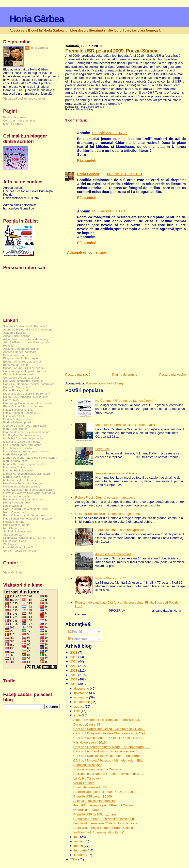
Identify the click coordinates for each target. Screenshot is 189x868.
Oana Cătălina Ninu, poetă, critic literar (28, 490)
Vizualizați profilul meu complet (24, 99)
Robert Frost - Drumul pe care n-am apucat (106, 497)
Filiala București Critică (18, 409)
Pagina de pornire (125, 374)
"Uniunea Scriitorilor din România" (25, 326)
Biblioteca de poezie (16, 355)
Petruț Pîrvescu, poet (17, 502)
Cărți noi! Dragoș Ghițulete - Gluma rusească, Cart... (110, 733)
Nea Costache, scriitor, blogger (23, 483)
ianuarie (80, 855)
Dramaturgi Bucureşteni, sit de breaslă (28, 403)
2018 (74, 652)
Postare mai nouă (78, 374)
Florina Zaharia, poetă (17, 422)
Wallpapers (10, 544)
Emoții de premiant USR (90, 787)
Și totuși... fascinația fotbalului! (95, 801)
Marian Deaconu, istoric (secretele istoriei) (30, 458)
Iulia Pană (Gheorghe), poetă (22, 442)
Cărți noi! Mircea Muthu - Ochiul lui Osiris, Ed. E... (109, 738)
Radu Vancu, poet (15, 512)
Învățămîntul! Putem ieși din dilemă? (99, 832)
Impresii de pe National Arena (116, 473)
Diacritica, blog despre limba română (27, 393)
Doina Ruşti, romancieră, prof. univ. (26, 397)
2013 (74, 670)
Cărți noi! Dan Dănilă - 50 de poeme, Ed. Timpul (107, 756)
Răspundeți (87, 160)
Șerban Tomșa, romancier (20, 550)
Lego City (102, 449)
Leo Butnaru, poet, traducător (22, 445)
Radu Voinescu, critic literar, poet (24, 515)
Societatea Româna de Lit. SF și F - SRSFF (31, 538)
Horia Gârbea (37, 19)
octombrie (82, 697)
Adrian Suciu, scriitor (16, 336)
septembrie (82, 702)
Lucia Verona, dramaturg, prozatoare (27, 451)
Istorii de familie (13, 124)
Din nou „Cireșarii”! (87, 724)
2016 (74, 657)
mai (77, 837)
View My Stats (13, 573)
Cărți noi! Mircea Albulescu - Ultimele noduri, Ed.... (109, 760)
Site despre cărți (14, 534)
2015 (74, 661)
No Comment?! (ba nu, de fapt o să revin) (125, 401)
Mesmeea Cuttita (14, 467)
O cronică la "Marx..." (88, 810)
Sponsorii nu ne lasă (88, 765)
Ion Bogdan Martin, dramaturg (22, 435)
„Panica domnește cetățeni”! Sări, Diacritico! (104, 828)
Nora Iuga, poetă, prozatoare (22, 486)
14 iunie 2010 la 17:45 (110, 211)
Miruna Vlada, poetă (16, 477)
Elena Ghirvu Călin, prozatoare (23, 406)
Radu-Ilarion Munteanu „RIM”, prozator (28, 518)
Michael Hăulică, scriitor (18, 470)
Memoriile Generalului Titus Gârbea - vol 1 (125, 425)
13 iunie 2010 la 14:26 (110, 133)
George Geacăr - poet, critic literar (25, 425)
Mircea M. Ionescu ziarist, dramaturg (27, 474)
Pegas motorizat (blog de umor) (23, 499)
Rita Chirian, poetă (15, 528)
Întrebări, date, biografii (18, 547)
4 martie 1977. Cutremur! (113, 554)
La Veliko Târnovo (86, 778)
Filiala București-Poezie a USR (23, 413)
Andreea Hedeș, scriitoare (20, 352)
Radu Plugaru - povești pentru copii (26, 509)
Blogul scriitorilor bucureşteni (22, 358)
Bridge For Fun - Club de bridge (24, 368)
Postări (75, 632)
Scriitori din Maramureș (18, 531)
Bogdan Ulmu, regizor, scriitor (22, 361)
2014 (74, 666)
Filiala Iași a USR (14, 416)
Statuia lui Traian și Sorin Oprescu (119, 530)
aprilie (79, 841)
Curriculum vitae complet (19, 120)
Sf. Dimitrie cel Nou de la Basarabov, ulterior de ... (109, 774)
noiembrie (82, 693)
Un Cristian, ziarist (15, 541)
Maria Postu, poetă (15, 454)
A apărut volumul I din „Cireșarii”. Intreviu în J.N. (107, 720)
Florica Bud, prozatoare (18, 419)
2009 (74, 859)
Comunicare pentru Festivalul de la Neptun (104, 819)
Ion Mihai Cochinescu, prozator (23, 438)
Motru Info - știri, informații (20, 480)
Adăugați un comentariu (87, 252)
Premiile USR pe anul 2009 (93, 796)
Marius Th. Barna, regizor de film (24, 464)
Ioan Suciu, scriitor (15, 429)
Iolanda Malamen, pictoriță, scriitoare (27, 432)
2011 (74, 679)
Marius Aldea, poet (15, 461)
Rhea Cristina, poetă (16, 525)
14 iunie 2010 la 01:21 (124, 174)
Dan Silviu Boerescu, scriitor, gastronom (29, 384)
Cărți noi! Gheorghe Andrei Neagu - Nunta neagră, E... (112, 747)
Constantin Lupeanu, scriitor (21, 377)
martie (79, 846)
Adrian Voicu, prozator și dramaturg (26, 339)
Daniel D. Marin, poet (17, 387)
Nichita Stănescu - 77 (110, 578)
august (79, 706)
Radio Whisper (13, 506)
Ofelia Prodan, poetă (16, 496)
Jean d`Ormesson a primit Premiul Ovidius (103, 805)
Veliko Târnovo (84, 783)
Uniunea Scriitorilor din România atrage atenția (108, 514)
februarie (81, 850)
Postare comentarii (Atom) (104, 383)
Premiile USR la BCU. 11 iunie (95, 814)
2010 (74, 684)
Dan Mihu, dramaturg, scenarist (23, 381)
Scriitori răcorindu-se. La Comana (97, 769)
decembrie (82, 688)
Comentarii (78, 639)
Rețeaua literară (13, 522)
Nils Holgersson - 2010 (90, 742)
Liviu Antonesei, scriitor (18, 448)
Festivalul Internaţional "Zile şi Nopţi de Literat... (107, 823)
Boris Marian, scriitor (16, 365)
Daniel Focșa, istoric (16, 390)
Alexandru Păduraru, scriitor (21, 349)
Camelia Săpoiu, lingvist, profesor (25, 371)
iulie (77, 711)
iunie (78, 715)
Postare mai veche (173, 374)
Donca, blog (11, 400)
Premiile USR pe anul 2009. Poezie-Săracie (104, 792)
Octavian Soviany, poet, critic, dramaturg (29, 493)
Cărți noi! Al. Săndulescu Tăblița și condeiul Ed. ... (109, 751)
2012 (74, 675)
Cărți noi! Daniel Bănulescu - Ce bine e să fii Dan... (109, 729)
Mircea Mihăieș (85, 110)
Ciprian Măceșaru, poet (18, 374)
